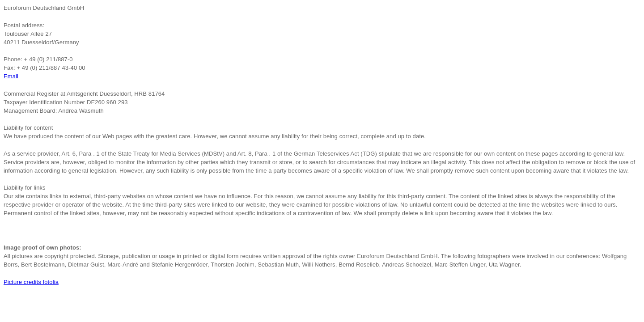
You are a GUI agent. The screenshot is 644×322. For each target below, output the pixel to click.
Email (11, 76)
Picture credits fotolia (31, 282)
